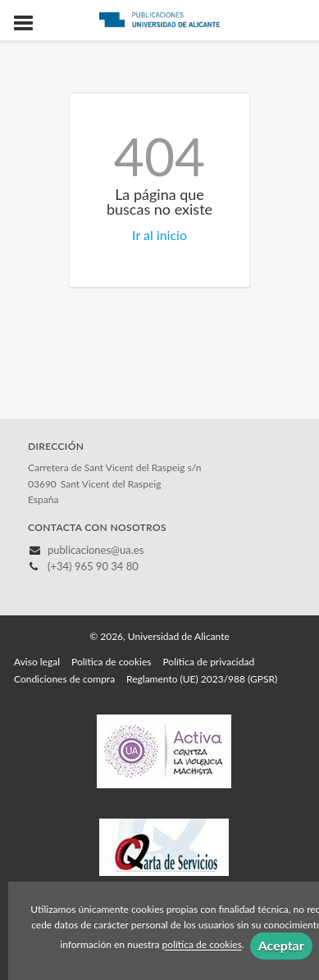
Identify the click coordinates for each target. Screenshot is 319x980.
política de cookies (202, 945)
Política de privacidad (208, 662)
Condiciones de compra (64, 679)
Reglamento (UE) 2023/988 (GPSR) (202, 679)
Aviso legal (37, 662)
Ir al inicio (159, 235)
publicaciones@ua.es (96, 550)
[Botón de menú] (30, 24)
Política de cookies (111, 662)
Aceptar (281, 945)
